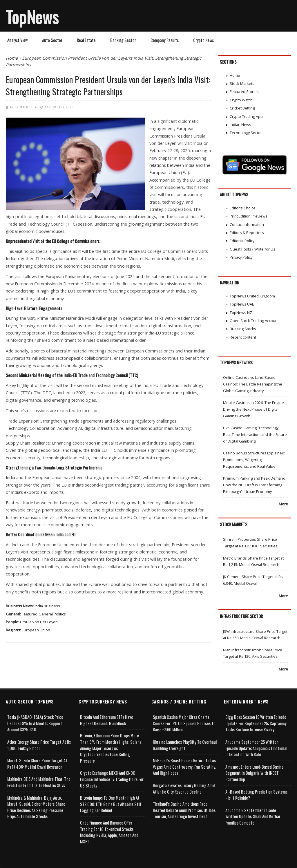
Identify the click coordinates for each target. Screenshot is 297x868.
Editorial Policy (242, 241)
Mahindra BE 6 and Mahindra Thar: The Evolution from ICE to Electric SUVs (39, 782)
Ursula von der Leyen (39, 622)
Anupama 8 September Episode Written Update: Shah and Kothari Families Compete (253, 816)
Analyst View (17, 40)
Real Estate (86, 40)
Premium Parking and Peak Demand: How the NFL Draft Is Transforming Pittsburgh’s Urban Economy (255, 485)
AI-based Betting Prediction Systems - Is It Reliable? (256, 795)
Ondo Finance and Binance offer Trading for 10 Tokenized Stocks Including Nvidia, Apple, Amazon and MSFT (109, 832)
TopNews (32, 17)
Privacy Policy (241, 257)
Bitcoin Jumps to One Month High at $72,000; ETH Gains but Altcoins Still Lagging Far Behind (111, 804)
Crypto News (203, 40)
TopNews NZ (241, 313)
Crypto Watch (241, 100)
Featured (30, 614)
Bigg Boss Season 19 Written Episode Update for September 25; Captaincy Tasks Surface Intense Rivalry (256, 723)
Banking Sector (123, 40)
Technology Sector (246, 133)
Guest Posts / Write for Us (252, 249)
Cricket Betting (242, 108)
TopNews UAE (242, 304)
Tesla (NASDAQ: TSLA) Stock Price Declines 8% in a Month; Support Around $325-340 (35, 723)
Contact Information (247, 224)
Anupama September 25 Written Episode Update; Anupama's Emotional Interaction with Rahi (256, 748)
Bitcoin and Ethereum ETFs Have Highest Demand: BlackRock (107, 720)
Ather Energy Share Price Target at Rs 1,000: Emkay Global (39, 745)
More (283, 504)
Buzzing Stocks (243, 329)
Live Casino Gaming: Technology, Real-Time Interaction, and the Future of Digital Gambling (255, 434)
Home (12, 58)
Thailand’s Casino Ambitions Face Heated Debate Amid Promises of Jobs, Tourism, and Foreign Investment (185, 810)
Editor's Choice (243, 208)
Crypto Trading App (246, 116)
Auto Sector (52, 40)
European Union (36, 630)
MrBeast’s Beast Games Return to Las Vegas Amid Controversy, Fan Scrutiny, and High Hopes (184, 767)
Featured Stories (244, 92)
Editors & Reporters (247, 233)
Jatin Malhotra (23, 107)
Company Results (165, 40)
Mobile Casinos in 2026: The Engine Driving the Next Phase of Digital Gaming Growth (253, 409)
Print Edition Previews (249, 216)
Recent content (243, 337)
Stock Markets (242, 83)
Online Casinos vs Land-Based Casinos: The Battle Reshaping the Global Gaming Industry (253, 384)
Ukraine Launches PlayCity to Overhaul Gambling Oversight (185, 745)
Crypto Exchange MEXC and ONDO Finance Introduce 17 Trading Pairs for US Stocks (112, 779)
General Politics (52, 614)
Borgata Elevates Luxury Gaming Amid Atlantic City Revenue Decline (184, 788)
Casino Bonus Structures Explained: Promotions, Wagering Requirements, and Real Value (254, 459)
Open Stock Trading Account (254, 321)
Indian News (240, 125)
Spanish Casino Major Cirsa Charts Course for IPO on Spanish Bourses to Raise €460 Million (184, 723)
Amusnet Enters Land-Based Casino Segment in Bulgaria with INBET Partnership (255, 773)
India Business (47, 606)
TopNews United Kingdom (252, 296)
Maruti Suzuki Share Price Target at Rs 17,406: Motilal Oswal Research (37, 764)
